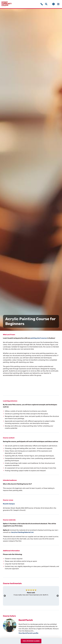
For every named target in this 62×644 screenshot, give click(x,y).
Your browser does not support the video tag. (17, 386)
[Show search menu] (46, 4)
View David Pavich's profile (28, 633)
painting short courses (39, 338)
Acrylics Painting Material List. (23, 533)
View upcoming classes (32, 641)
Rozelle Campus (9, 504)
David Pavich (26, 620)
